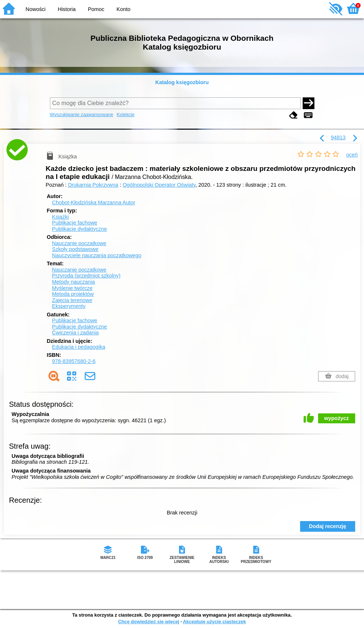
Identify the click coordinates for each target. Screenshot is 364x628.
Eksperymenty (69, 306)
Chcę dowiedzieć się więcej (148, 622)
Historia (67, 9)
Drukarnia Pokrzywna (93, 185)
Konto (123, 9)
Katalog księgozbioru (182, 82)
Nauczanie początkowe (79, 243)
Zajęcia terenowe (72, 300)
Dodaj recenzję (328, 526)
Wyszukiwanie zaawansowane (82, 114)
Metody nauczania (74, 282)
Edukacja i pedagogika (79, 347)
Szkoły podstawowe (75, 249)
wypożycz (337, 418)
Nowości (36, 9)
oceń (352, 155)
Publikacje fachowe (75, 223)
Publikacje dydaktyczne (80, 229)
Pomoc (96, 9)
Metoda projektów (73, 294)
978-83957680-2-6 (74, 361)
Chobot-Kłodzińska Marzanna (94, 202)
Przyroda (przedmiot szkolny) (86, 276)
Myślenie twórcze (72, 288)
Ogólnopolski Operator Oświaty (159, 185)
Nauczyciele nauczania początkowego (97, 255)
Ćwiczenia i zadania (75, 333)
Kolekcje (126, 114)
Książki (61, 217)
